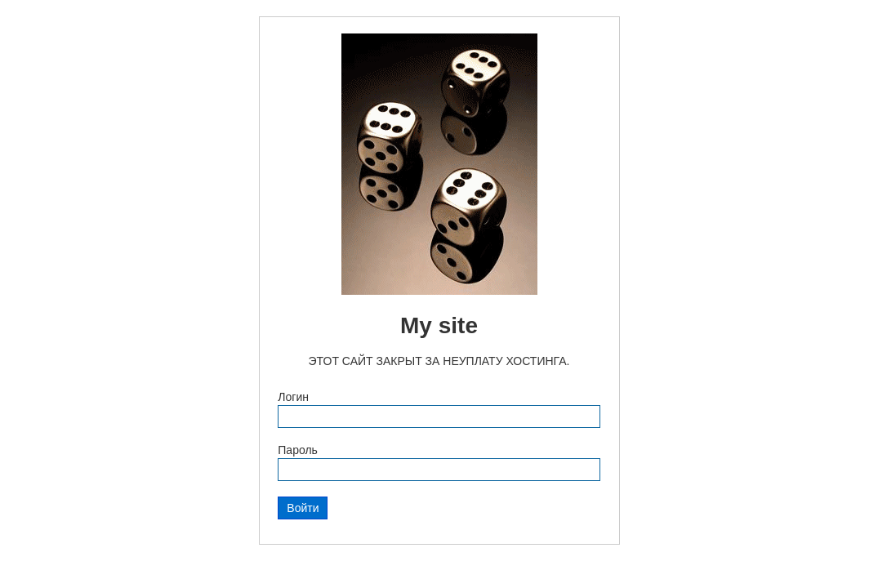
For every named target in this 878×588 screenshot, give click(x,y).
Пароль (298, 450)
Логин (293, 397)
